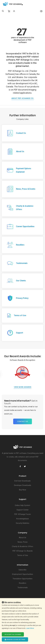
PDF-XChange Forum (23, 514)
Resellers (23, 583)
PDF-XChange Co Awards (23, 551)
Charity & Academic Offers (22, 546)
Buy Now (23, 490)
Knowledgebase (23, 519)
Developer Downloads (23, 485)
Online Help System (22, 505)
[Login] (14, 11)
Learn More (30, 628)
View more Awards (23, 387)
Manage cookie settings (15, 639)
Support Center (23, 510)
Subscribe (22, 570)
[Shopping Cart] (9, 11)
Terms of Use (23, 555)
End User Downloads (22, 481)
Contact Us (23, 421)
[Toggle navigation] (41, 11)
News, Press (23, 542)
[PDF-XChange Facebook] (20, 466)
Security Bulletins (23, 523)
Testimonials (23, 588)
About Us (22, 538)
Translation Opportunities (22, 579)
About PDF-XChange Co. (23, 98)
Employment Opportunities (23, 574)
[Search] (3, 11)
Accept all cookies (13, 634)
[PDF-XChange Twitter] (25, 466)
